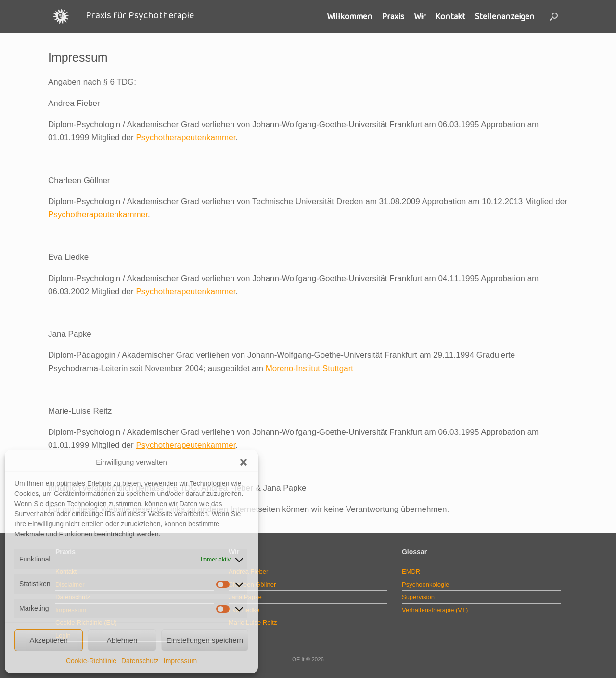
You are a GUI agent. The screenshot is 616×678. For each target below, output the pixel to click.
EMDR (411, 571)
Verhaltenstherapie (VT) (435, 610)
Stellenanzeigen (505, 16)
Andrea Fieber (248, 571)
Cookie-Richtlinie (91, 661)
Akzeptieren (49, 640)
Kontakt (450, 16)
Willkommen (350, 16)
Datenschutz (140, 661)
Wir (420, 16)
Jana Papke (245, 597)
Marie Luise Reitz (253, 622)
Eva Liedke (244, 610)
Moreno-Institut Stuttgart (309, 369)
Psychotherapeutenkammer (186, 137)
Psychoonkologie (425, 584)
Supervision (418, 597)
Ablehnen (122, 640)
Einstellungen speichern (205, 640)
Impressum (180, 661)
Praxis (393, 16)
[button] (244, 462)
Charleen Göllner (252, 584)
